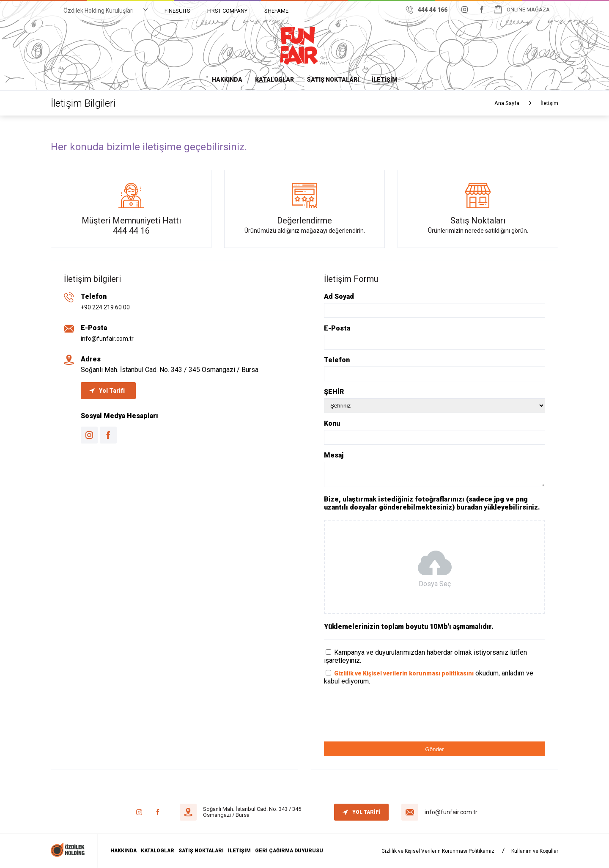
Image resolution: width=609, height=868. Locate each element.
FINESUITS (177, 11)
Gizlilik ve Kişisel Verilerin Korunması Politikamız (438, 851)
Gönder (434, 749)
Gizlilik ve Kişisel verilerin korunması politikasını (404, 673)
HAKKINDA (227, 80)
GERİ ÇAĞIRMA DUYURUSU (289, 851)
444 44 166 (427, 10)
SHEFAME (276, 11)
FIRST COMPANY (227, 11)
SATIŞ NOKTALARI (333, 80)
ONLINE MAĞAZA (528, 10)
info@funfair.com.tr (107, 339)
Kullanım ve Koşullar (535, 851)
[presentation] (388, 719)
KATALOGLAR (274, 80)
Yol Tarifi (107, 391)
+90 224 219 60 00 (105, 307)
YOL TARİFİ (361, 812)
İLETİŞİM (385, 80)
